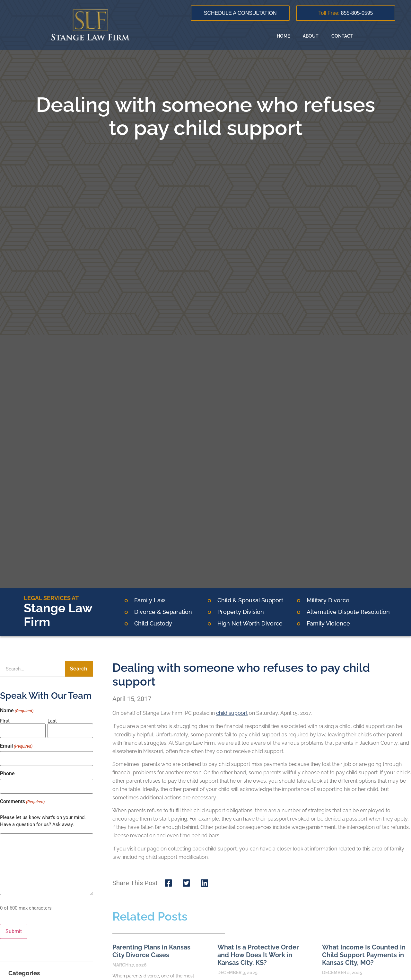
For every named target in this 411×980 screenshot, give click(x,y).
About (311, 36)
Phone (7, 770)
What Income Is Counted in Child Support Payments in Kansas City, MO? (364, 955)
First (5, 721)
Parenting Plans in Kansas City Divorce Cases (151, 951)
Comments (22, 797)
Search (79, 669)
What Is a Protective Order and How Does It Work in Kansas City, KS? (258, 955)
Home (283, 36)
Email (16, 744)
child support (232, 713)
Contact (342, 36)
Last (52, 721)
